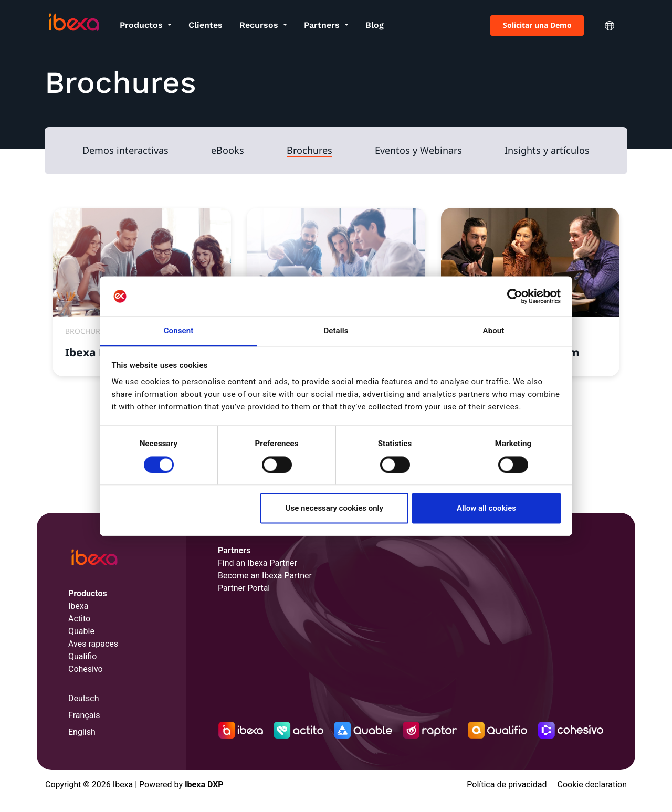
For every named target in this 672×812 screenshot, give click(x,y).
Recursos (260, 25)
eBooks (228, 151)
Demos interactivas (125, 151)
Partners (323, 25)
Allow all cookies (486, 509)
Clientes (206, 25)
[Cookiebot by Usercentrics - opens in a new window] (515, 296)
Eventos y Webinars (418, 151)
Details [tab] (336, 331)
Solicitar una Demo (537, 25)
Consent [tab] (179, 331)
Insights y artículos (547, 151)
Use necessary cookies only (334, 509)
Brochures (309, 151)
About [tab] (494, 331)
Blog (375, 25)
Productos (143, 25)
